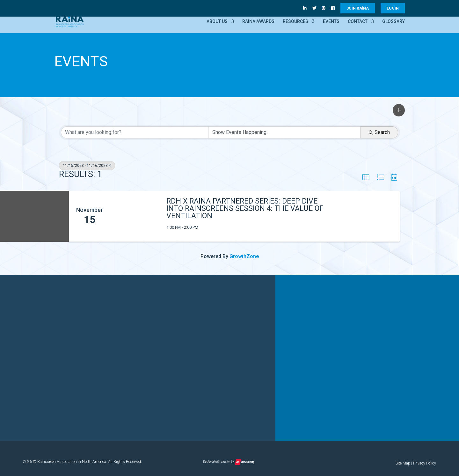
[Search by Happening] (284, 132)
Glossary (393, 22)
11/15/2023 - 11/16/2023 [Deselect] (87, 166)
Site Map (403, 463)
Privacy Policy (425, 463)
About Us (217, 22)
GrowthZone (244, 256)
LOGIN (393, 8)
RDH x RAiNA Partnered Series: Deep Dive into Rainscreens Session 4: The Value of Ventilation (245, 208)
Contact (358, 22)
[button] (399, 110)
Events (331, 22)
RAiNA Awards (258, 22)
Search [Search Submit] (379, 132)
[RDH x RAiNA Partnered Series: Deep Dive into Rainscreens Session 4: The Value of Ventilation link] (135, 216)
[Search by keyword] (135, 132)
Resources (295, 22)
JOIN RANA (358, 8)
